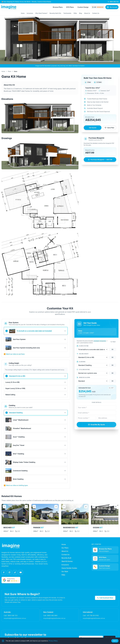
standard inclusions (100, 341)
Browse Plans (58, 7)
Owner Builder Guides (69, 568)
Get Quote (93, 128)
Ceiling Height (83, 354)
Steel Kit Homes (67, 561)
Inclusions (30, 13)
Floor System (83, 346)
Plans (10, 71)
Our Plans (65, 548)
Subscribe (110, 638)
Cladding (81, 362)
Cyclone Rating (83, 370)
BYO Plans (70, 7)
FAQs (75, 13)
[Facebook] (4, 572)
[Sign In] (112, 7)
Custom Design (83, 7)
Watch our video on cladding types (16, 485)
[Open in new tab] (26, 507)
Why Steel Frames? (41, 13)
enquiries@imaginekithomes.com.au (15, 618)
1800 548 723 (12, 615)
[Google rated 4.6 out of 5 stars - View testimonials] (98, 7)
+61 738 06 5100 (93, 615)
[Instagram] (9, 572)
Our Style (65, 571)
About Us (87, 13)
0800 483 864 (52, 615)
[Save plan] (4, 507)
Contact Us (96, 13)
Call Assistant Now (105, 598)
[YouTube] (21, 572)
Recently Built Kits (55, 13)
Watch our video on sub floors (14, 354)
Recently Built (66, 558)
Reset (113, 342)
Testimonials (67, 13)
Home (23, 13)
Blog (81, 13)
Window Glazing (83, 377)
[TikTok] (15, 572)
